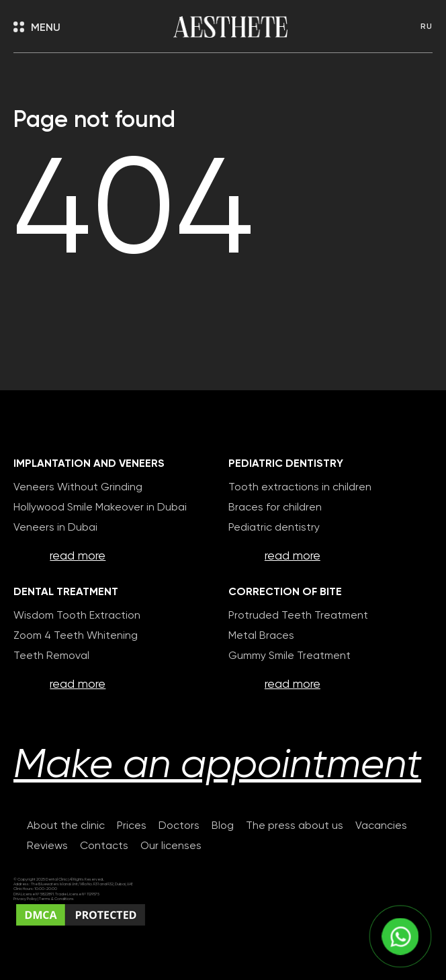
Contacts (104, 846)
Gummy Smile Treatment (289, 656)
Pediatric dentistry (274, 528)
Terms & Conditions (56, 899)
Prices (132, 826)
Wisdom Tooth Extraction (77, 616)
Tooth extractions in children (300, 488)
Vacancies (381, 826)
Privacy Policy (26, 899)
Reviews (47, 846)
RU (427, 27)
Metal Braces (261, 636)
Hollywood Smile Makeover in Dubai (100, 508)
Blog (223, 826)
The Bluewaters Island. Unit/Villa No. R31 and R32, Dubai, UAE (82, 884)
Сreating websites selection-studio (110, 937)
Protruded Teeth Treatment (298, 616)
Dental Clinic (56, 880)
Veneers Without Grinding (78, 488)
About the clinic (66, 826)
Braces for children (275, 508)
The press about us (295, 826)
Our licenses (171, 846)
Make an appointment (217, 766)
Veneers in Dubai (55, 528)
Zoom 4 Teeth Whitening (76, 636)
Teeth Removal (51, 656)
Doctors (179, 826)
